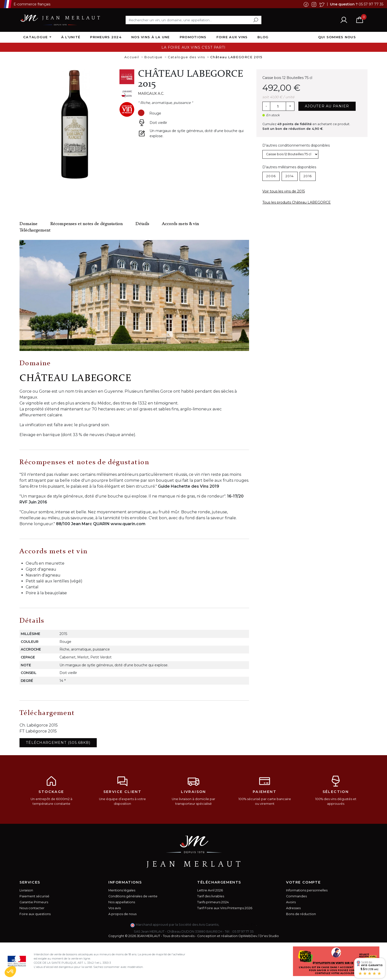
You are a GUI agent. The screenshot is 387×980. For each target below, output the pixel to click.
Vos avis (115, 908)
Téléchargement (35, 230)
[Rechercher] (193, 20)
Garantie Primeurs (34, 902)
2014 (290, 176)
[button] (10, 972)
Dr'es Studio (269, 936)
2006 (271, 176)
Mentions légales (122, 890)
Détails (142, 224)
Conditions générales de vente (133, 896)
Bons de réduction (301, 914)
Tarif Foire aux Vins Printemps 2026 (225, 908)
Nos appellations (122, 902)
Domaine (29, 224)
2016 (308, 176)
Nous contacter (32, 908)
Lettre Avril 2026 (210, 890)
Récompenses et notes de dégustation (87, 224)
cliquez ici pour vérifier (238, 925)
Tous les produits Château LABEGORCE (297, 202)
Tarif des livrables (211, 896)
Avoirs (291, 902)
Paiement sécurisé (34, 896)
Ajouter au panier (327, 106)
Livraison (26, 890)
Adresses (293, 908)
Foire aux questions (35, 914)
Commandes (296, 896)
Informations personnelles (307, 890)
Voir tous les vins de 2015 (284, 191)
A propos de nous (122, 914)
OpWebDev (248, 936)
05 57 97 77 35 (371, 4)
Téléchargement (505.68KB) (58, 743)
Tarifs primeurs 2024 (213, 902)
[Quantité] (278, 106)
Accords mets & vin (180, 224)
